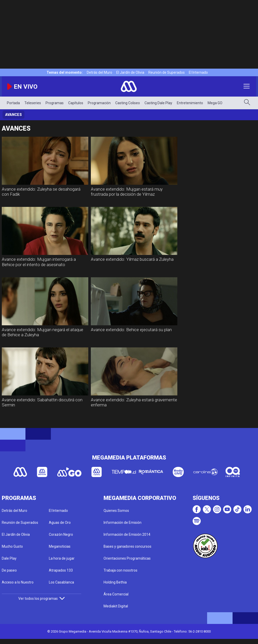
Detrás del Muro (99, 72)
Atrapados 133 (61, 570)
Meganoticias (60, 546)
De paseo (9, 570)
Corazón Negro (61, 534)
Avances (13, 115)
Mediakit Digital (116, 606)
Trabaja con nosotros (120, 570)
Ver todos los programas (41, 599)
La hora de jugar (62, 558)
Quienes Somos (116, 511)
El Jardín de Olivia (130, 72)
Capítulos (76, 103)
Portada (13, 103)
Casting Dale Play (158, 103)
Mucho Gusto (12, 546)
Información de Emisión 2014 (127, 534)
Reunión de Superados (167, 72)
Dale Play (9, 558)
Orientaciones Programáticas (127, 558)
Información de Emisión (123, 523)
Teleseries (33, 103)
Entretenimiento (190, 103)
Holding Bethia (115, 582)
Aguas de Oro (60, 523)
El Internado (198, 72)
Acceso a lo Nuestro (18, 582)
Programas (55, 103)
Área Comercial (116, 594)
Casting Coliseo (128, 103)
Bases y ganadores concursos (127, 546)
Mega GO (215, 103)
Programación (99, 103)
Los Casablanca (61, 582)
